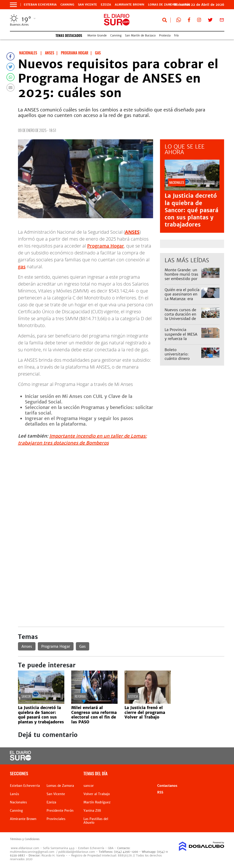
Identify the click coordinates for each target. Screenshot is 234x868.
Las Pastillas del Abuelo (96, 821)
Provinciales (56, 819)
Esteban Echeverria (40, 5)
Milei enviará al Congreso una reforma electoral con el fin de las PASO (94, 715)
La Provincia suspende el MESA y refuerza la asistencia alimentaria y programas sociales (182, 341)
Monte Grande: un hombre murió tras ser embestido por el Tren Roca (181, 277)
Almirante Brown (130, 5)
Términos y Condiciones (25, 839)
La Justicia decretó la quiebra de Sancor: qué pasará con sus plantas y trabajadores (191, 210)
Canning (67, 5)
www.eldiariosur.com (25, 848)
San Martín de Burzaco (140, 35)
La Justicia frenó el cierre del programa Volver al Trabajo (145, 712)
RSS (160, 792)
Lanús (15, 794)
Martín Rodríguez (97, 802)
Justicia (133, 696)
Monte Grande (97, 35)
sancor (26, 696)
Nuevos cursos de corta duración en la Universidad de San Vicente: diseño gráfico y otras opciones (182, 321)
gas (22, 267)
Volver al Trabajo (97, 794)
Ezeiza (106, 5)
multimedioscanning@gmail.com (32, 852)
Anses (27, 646)
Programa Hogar (106, 246)
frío (176, 35)
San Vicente (87, 5)
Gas (83, 646)
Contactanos (167, 786)
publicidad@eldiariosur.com (77, 852)
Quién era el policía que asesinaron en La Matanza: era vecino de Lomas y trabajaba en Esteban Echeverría (182, 301)
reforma (80, 696)
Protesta (165, 35)
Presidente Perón (60, 811)
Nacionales (18, 802)
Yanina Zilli (92, 811)
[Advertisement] (121, 482)
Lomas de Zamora (162, 5)
